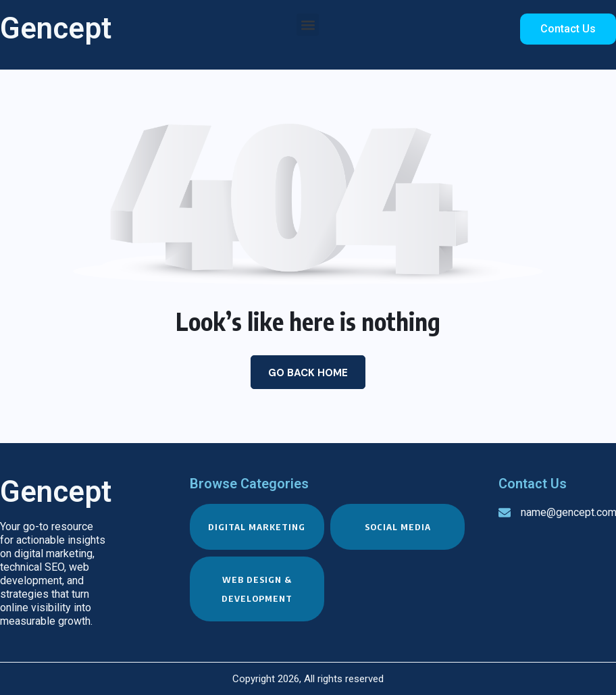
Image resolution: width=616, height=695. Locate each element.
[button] (308, 25)
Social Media (398, 527)
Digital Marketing (257, 527)
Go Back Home (308, 373)
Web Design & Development (257, 589)
